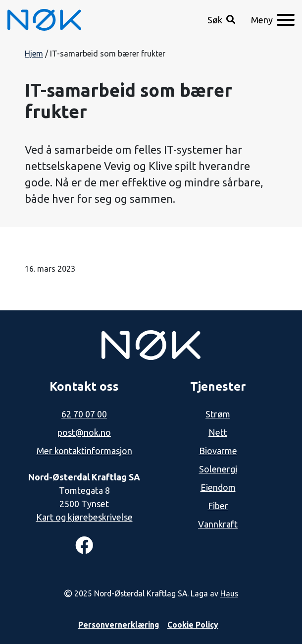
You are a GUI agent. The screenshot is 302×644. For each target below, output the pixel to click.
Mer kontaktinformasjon (84, 451)
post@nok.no (84, 432)
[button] (221, 20)
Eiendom (218, 487)
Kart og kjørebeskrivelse (84, 517)
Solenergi (218, 469)
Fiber (218, 506)
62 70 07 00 (84, 414)
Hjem (34, 54)
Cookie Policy (193, 625)
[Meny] (273, 20)
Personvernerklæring (119, 625)
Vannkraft (218, 524)
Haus (229, 593)
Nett (218, 432)
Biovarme (218, 451)
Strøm (218, 414)
